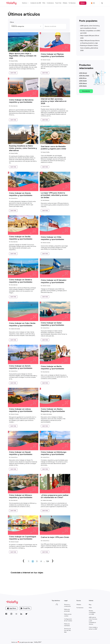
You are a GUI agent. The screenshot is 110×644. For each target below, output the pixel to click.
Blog (90, 605)
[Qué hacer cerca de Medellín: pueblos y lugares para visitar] (55, 144)
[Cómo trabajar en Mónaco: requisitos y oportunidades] (23, 493)
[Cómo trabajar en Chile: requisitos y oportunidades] (55, 234)
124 (48, 561)
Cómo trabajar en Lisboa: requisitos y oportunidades (21, 410)
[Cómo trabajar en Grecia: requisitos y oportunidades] (23, 191)
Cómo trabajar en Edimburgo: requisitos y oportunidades (54, 453)
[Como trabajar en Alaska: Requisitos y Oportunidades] (55, 407)
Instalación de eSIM (36, 3)
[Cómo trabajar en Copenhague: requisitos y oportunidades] (23, 534)
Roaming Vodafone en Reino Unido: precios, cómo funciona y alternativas (23, 148)
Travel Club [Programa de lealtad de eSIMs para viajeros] (58, 3)
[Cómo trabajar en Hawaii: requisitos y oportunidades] (23, 450)
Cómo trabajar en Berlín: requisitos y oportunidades (52, 368)
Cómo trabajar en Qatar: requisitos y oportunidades (52, 324)
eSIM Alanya (83, 83)
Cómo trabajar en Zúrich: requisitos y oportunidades (21, 367)
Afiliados (65, 3)
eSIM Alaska (83, 86)
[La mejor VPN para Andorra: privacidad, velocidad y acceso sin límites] (55, 191)
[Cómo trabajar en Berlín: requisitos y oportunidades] (55, 364)
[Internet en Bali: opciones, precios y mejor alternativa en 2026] (55, 97)
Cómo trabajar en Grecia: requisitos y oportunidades (21, 194)
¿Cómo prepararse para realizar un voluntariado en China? (55, 496)
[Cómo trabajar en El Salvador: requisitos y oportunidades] (55, 277)
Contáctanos (50, 3)
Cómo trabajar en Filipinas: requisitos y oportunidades (52, 55)
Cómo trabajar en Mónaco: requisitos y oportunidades (21, 496)
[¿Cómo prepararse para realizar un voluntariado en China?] (55, 493)
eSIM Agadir (83, 81)
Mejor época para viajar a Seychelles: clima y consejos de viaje (23, 56)
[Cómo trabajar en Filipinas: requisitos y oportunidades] (55, 51)
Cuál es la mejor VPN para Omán (55, 537)
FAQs (44, 3)
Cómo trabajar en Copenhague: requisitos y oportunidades (23, 538)
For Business (72, 3)
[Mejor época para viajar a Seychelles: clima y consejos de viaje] (23, 51)
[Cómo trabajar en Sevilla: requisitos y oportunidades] (23, 234)
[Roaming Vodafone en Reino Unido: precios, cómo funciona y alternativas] (23, 144)
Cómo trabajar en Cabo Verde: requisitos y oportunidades (22, 324)
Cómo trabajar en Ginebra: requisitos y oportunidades (21, 281)
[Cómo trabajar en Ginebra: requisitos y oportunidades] (23, 277)
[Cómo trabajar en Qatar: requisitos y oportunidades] (55, 321)
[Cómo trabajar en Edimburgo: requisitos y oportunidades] (55, 450)
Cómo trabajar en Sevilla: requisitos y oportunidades (21, 238)
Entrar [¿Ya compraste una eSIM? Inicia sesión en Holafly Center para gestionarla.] (83, 3)
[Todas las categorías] (26, 26)
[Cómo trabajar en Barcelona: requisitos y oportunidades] (23, 97)
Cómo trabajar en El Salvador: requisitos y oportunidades (54, 281)
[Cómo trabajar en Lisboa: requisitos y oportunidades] (23, 407)
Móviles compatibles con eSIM (92, 613)
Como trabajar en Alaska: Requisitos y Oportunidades (53, 410)
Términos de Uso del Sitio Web (67, 630)
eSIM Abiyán (83, 73)
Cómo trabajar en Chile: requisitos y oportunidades (52, 238)
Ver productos (86, 91)
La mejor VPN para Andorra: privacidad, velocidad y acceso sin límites (54, 195)
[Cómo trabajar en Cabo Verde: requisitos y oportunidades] (23, 321)
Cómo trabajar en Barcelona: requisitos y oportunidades (21, 101)
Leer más (13, 73)
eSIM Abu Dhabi (84, 76)
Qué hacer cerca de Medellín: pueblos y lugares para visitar (54, 148)
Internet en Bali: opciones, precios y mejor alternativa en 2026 (54, 101)
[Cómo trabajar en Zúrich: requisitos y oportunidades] (23, 364)
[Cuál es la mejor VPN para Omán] (55, 534)
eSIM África (83, 78)
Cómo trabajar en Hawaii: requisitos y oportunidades (21, 453)
